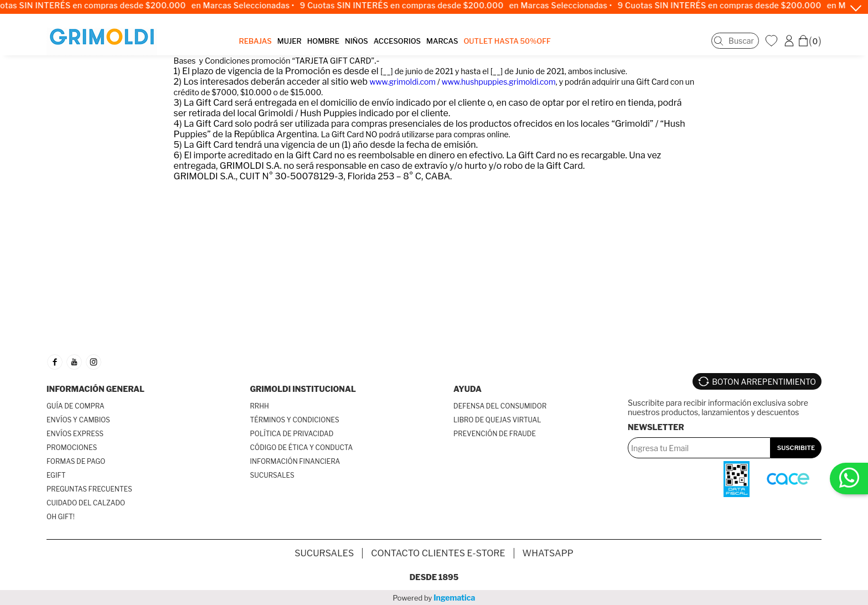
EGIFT (56, 475)
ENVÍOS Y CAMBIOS (78, 420)
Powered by (434, 598)
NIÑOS (356, 41)
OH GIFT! (61, 517)
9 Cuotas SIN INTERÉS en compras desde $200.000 (409, 6)
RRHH (260, 406)
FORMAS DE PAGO (76, 461)
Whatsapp (548, 553)
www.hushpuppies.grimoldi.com (499, 82)
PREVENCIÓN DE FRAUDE (495, 434)
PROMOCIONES (72, 448)
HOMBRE (323, 41)
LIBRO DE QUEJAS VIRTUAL (497, 420)
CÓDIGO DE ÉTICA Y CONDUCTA (302, 448)
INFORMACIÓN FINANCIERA (295, 461)
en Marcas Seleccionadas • (250, 6)
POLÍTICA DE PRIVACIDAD (292, 434)
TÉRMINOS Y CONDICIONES (295, 420)
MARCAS (442, 41)
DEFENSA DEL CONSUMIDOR (500, 406)
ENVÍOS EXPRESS (75, 434)
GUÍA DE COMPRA (76, 406)
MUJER (290, 41)
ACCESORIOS (397, 41)
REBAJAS (255, 41)
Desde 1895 (434, 577)
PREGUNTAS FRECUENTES (89, 489)
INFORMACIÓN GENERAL (95, 389)
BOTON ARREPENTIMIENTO (764, 382)
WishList (773, 40)
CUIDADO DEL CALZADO (86, 503)
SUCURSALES (272, 475)
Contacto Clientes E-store (438, 553)
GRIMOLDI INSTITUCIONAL (303, 389)
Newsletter (656, 427)
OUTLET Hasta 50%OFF (507, 41)
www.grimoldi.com (403, 82)
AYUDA (467, 389)
